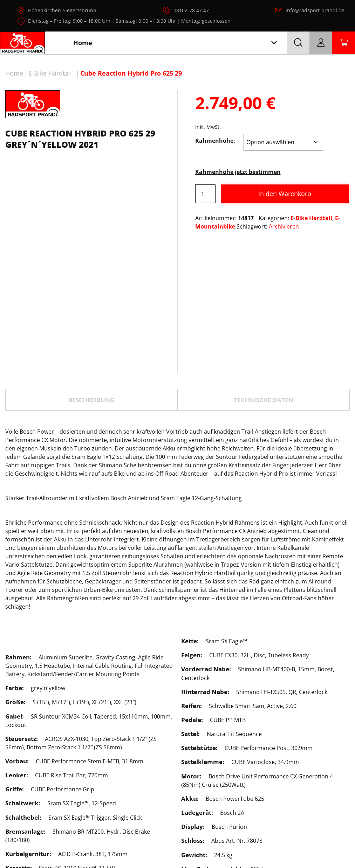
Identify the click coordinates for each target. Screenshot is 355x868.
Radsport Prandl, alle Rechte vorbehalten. (187, 850)
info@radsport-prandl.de (315, 10)
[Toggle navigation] (274, 43)
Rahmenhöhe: (215, 141)
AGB (332, 846)
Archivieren (284, 226)
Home (14, 73)
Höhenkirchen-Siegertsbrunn (62, 10)
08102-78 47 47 (191, 10)
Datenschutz (265, 846)
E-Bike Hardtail (50, 73)
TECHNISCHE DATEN (264, 329)
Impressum (304, 846)
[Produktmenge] (205, 194)
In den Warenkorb (285, 194)
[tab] (91, 329)
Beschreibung (91, 329)
